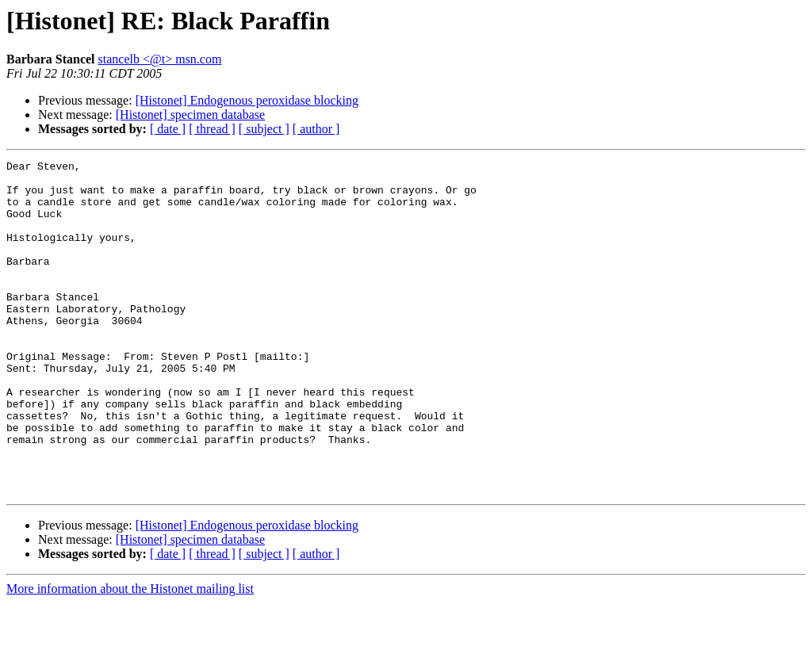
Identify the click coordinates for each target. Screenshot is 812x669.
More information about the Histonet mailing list (130, 655)
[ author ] (316, 129)
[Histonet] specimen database (190, 115)
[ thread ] (212, 129)
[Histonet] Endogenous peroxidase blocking (247, 100)
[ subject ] (264, 129)
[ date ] (168, 129)
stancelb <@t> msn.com (160, 59)
